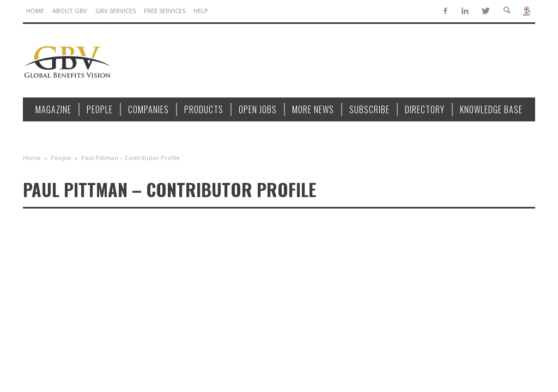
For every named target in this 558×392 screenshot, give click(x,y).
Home (32, 158)
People (61, 158)
